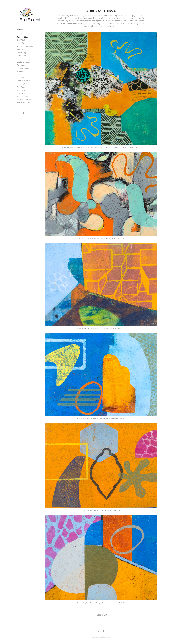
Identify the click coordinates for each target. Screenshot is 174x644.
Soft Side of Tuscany (24, 100)
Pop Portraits (22, 78)
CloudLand (21, 34)
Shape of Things (23, 37)
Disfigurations (22, 106)
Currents (20, 75)
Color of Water (22, 43)
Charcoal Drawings (24, 59)
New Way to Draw (24, 84)
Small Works (21, 40)
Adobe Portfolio (105, 637)
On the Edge (21, 93)
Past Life (20, 71)
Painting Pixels (22, 96)
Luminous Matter (23, 62)
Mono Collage (22, 53)
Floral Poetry (21, 87)
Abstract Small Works (25, 46)
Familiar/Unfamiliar (24, 68)
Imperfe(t (20, 50)
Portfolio (20, 30)
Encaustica (21, 65)
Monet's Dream (22, 90)
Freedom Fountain (23, 81)
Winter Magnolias (23, 103)
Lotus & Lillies (22, 56)
